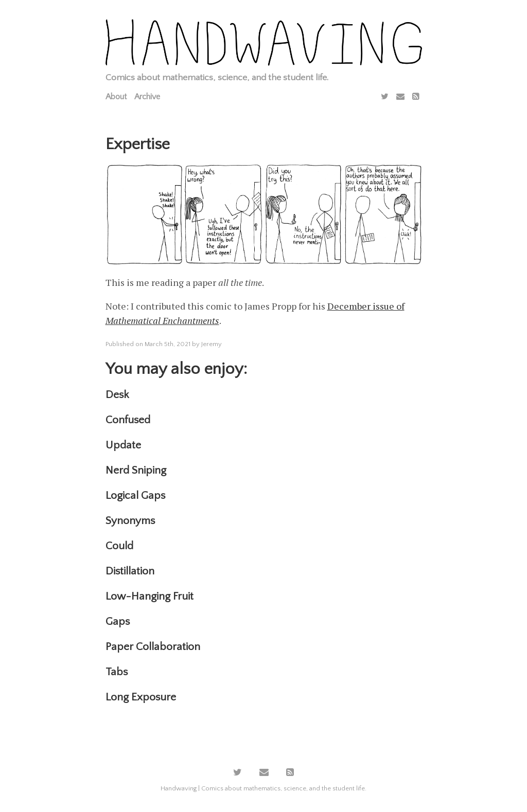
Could (119, 546)
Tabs (117, 672)
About (116, 97)
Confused (128, 420)
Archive (147, 97)
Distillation (130, 571)
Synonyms (130, 521)
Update (123, 445)
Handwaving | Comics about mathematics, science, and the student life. (263, 788)
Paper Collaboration (153, 647)
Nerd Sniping (136, 470)
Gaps (118, 621)
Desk (117, 395)
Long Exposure (141, 697)
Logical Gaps (135, 495)
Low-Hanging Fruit (150, 596)
